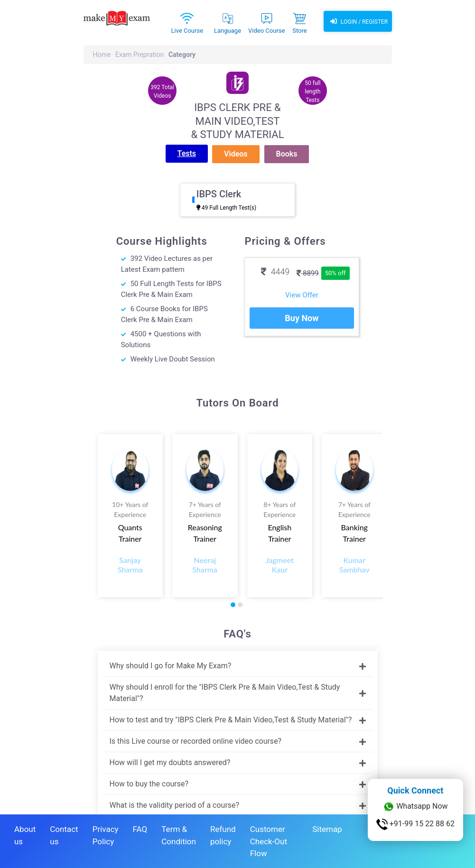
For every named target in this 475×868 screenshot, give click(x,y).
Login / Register (358, 21)
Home (102, 55)
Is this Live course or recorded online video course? (238, 741)
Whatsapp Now (415, 807)
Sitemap (327, 829)
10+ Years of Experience (130, 509)
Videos (236, 154)
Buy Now (302, 318)
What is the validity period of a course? (238, 805)
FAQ (140, 829)
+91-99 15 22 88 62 (415, 824)
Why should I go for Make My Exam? (238, 666)
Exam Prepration (140, 55)
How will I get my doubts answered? (238, 762)
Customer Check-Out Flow (269, 841)
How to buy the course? (238, 784)
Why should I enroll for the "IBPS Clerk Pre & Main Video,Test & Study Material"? (238, 693)
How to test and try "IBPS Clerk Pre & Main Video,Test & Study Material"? (238, 720)
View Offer (302, 295)
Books (287, 154)
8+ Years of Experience (279, 509)
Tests (187, 153)
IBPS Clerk (219, 194)
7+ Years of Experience (205, 509)
